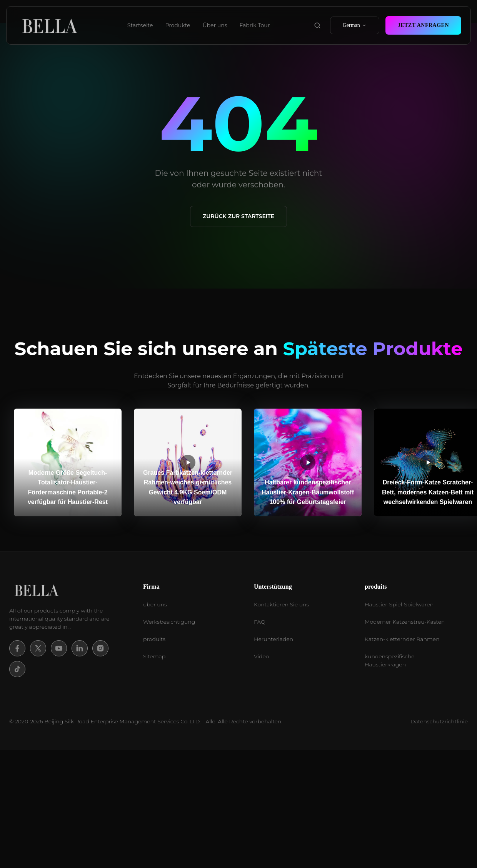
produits (154, 639)
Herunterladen (274, 639)
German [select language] (355, 25)
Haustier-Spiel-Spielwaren (399, 604)
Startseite (140, 25)
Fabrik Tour (255, 25)
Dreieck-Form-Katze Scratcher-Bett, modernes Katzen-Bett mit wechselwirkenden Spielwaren (428, 492)
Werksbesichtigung (169, 622)
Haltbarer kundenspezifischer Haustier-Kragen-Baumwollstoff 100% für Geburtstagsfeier (308, 492)
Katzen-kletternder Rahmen (402, 639)
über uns (155, 604)
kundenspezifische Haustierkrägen (389, 660)
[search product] (317, 25)
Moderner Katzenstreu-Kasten (405, 622)
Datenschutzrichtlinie (439, 721)
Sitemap (154, 656)
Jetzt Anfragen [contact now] (423, 25)
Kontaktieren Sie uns (281, 604)
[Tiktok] (17, 669)
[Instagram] (100, 648)
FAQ (260, 622)
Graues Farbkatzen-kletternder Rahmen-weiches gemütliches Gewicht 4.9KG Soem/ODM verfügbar (188, 487)
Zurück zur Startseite (239, 216)
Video (261, 656)
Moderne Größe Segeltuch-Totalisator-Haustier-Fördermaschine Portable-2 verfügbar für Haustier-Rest (68, 487)
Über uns (215, 25)
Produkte (178, 25)
